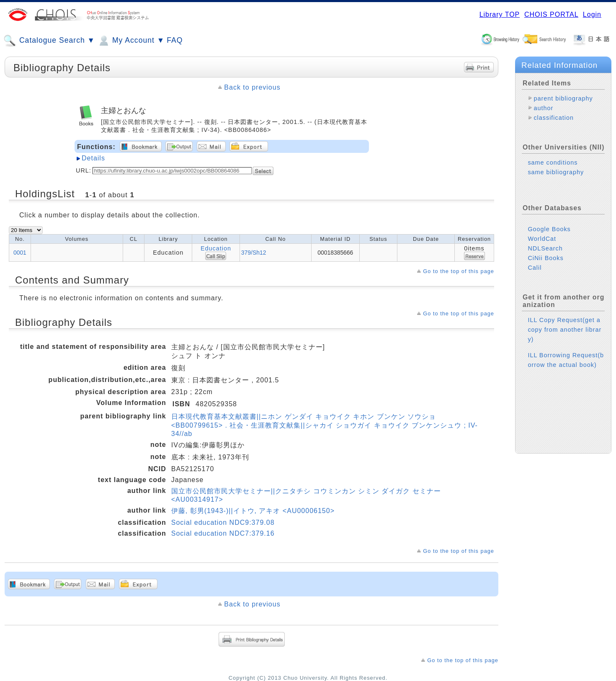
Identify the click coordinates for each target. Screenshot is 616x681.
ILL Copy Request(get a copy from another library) (564, 330)
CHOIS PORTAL (551, 14)
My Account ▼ (131, 41)
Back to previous (252, 87)
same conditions (553, 163)
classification (554, 118)
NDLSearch (545, 248)
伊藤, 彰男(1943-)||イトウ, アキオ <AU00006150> (253, 511)
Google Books (549, 229)
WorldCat (542, 239)
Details (93, 158)
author (543, 108)
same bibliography (556, 172)
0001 (20, 253)
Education (216, 248)
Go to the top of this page (459, 271)
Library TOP (500, 14)
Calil (535, 268)
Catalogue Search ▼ (49, 41)
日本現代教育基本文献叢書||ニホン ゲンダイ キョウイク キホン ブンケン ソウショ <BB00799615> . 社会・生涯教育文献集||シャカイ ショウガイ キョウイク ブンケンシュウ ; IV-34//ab (325, 425)
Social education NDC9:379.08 (223, 522)
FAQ (175, 40)
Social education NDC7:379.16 (223, 533)
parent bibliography (563, 98)
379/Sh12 (254, 253)
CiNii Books (545, 258)
